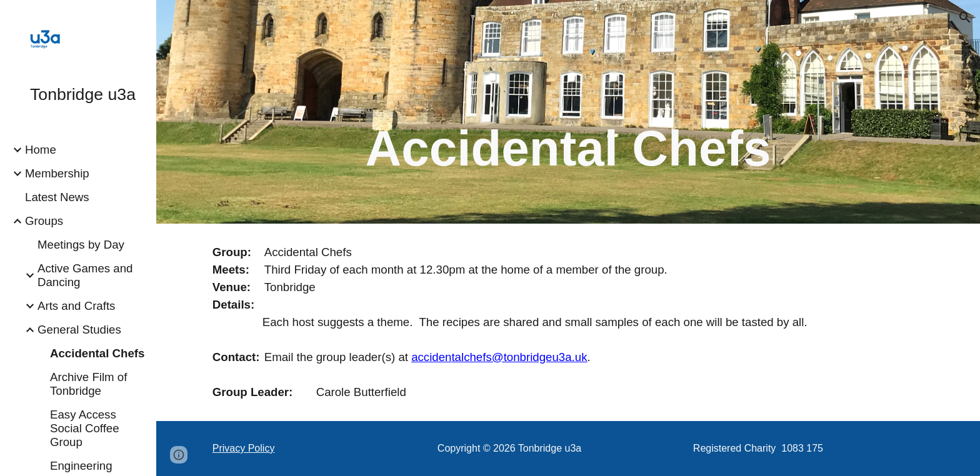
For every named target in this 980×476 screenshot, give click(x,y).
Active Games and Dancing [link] (85, 275)
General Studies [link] (79, 330)
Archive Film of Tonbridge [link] (88, 384)
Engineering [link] (81, 466)
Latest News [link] (57, 197)
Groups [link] (44, 221)
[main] (568, 129)
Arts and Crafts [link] (76, 306)
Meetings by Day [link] (81, 245)
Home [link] (41, 150)
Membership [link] (57, 173)
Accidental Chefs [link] (97, 353)
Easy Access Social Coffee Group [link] (85, 428)
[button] (965, 17)
